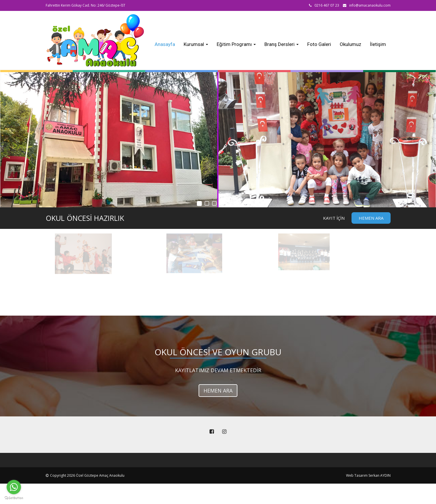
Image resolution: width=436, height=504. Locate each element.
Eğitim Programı (236, 44)
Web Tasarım (357, 475)
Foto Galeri (319, 44)
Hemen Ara (371, 218)
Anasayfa (165, 44)
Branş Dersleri (282, 44)
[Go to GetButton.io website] (14, 498)
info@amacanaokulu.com (370, 5)
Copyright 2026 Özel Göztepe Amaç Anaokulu (87, 475)
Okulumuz (350, 44)
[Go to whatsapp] (14, 487)
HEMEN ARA (218, 391)
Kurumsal (196, 44)
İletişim (378, 44)
